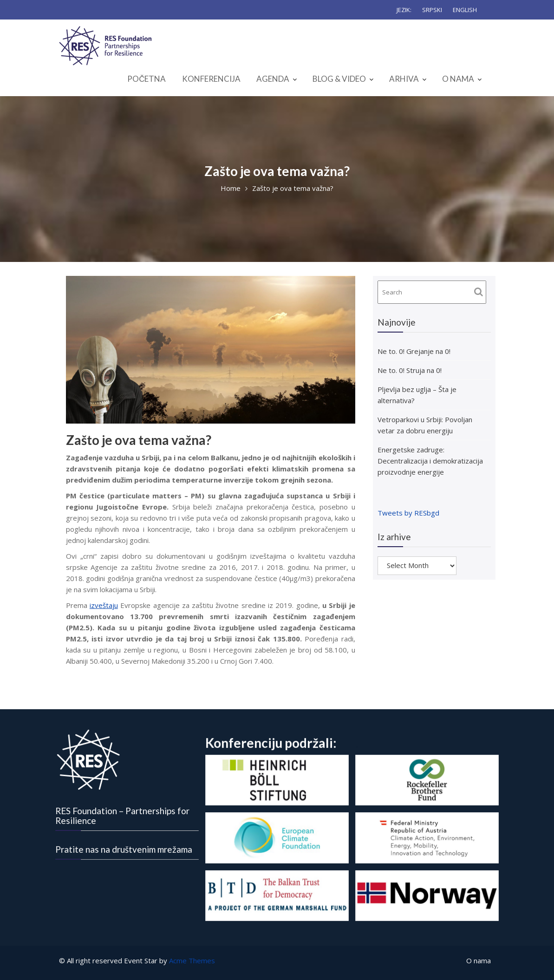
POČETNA (147, 79)
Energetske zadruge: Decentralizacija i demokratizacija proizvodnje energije (430, 461)
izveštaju (104, 605)
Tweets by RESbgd (408, 513)
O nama (479, 960)
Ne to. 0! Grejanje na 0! (414, 351)
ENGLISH (465, 10)
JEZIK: (404, 10)
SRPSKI (432, 10)
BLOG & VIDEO (339, 79)
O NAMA (458, 79)
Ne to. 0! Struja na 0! (410, 370)
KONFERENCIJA (211, 79)
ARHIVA (404, 79)
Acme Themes (192, 960)
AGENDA (273, 79)
